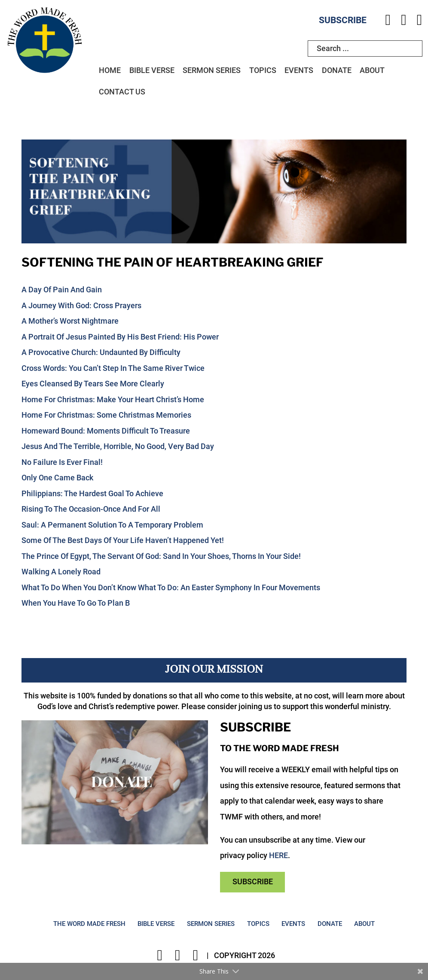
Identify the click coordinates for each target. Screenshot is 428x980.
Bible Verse (152, 70)
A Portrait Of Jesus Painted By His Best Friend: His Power (120, 337)
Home (110, 70)
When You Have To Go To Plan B (76, 603)
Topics (263, 70)
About (372, 70)
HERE (278, 856)
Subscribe (343, 20)
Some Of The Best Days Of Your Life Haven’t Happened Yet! (123, 540)
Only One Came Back (57, 478)
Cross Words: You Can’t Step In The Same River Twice (113, 368)
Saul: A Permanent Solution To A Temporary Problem (112, 525)
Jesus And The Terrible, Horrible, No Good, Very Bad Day (118, 446)
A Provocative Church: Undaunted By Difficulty (101, 352)
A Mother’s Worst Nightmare (70, 321)
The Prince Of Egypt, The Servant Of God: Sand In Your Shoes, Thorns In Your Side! (161, 556)
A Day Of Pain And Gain (62, 290)
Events (299, 70)
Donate (337, 70)
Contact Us (122, 92)
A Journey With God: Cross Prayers (81, 306)
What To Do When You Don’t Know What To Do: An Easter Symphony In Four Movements (171, 588)
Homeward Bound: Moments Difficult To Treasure (106, 431)
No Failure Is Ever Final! (62, 462)
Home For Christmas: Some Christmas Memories (106, 415)
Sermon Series (212, 70)
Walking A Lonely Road (61, 572)
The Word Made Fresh (89, 924)
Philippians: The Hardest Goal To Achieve (92, 494)
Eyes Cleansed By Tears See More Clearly (93, 384)
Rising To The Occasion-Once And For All (91, 509)
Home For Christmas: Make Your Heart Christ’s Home (113, 400)
